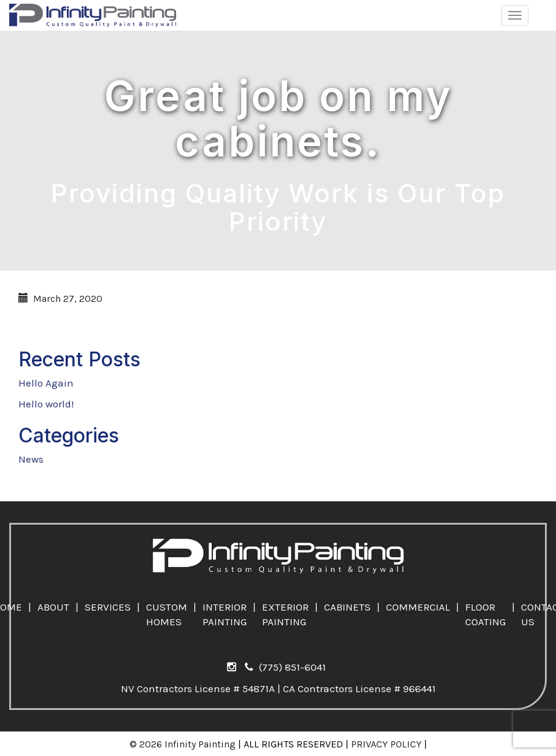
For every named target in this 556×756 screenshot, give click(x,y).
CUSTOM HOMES (167, 614)
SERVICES (108, 607)
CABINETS (347, 607)
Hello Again (46, 383)
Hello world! (46, 404)
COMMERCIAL (418, 607)
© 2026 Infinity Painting (183, 744)
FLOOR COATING (485, 614)
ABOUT (53, 607)
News (31, 459)
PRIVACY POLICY (386, 744)
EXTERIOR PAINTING (285, 614)
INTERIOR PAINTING (225, 614)
